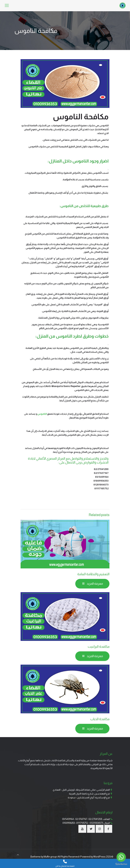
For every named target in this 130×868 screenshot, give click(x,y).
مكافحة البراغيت (99, 647)
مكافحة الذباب (100, 719)
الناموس (42, 414)
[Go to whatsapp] (121, 857)
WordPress (99, 857)
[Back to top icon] (18, 855)
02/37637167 (81, 819)
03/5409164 (68, 819)
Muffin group (50, 857)
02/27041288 (95, 819)
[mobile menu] (7, 6)
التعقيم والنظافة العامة (93, 574)
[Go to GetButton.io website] (121, 864)
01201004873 (96, 823)
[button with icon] (108, 829)
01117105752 (82, 823)
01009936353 (69, 823)
